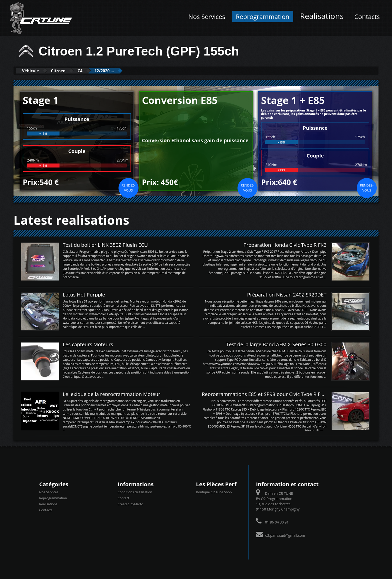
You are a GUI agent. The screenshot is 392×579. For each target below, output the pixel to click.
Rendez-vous (128, 187)
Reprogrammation (262, 16)
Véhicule (33, 71)
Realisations (322, 16)
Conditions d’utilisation (135, 492)
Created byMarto (130, 504)
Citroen (65, 71)
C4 (90, 71)
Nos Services (207, 16)
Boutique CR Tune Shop (214, 492)
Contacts (367, 16)
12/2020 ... (118, 71)
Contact (123, 498)
